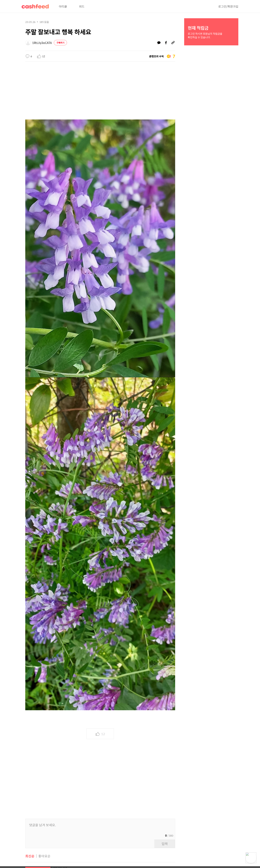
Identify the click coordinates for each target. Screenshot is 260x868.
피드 (82, 6)
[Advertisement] (100, 89)
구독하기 (60, 43)
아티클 (63, 6)
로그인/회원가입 (228, 6)
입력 (165, 844)
